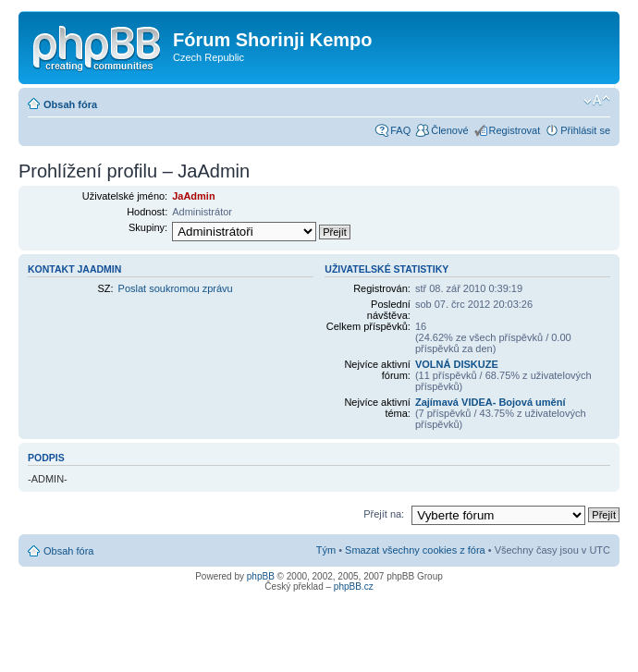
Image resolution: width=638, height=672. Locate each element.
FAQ (400, 130)
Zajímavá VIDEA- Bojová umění (491, 402)
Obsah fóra (70, 104)
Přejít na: (384, 514)
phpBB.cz (354, 586)
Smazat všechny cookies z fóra (415, 550)
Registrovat (515, 130)
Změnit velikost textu (597, 101)
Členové (449, 130)
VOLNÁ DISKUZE (457, 364)
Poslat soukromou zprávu (176, 288)
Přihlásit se (585, 130)
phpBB (261, 576)
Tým (326, 550)
